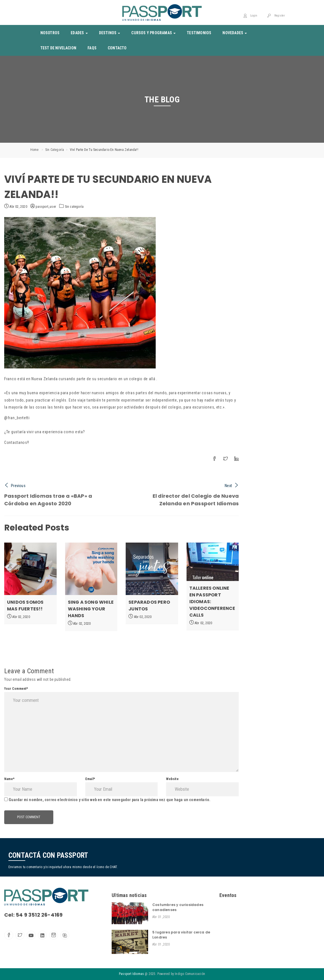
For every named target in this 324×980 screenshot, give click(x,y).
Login (250, 16)
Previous (15, 486)
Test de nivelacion (58, 48)
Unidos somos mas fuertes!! (25, 606)
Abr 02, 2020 (16, 206)
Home (35, 150)
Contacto (117, 48)
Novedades (235, 33)
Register (276, 16)
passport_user (43, 207)
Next (232, 486)
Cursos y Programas (153, 33)
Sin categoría (55, 150)
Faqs (92, 48)
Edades (79, 33)
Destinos (110, 33)
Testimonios (199, 33)
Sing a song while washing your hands (91, 609)
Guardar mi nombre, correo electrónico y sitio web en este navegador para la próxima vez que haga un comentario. (110, 800)
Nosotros (50, 33)
